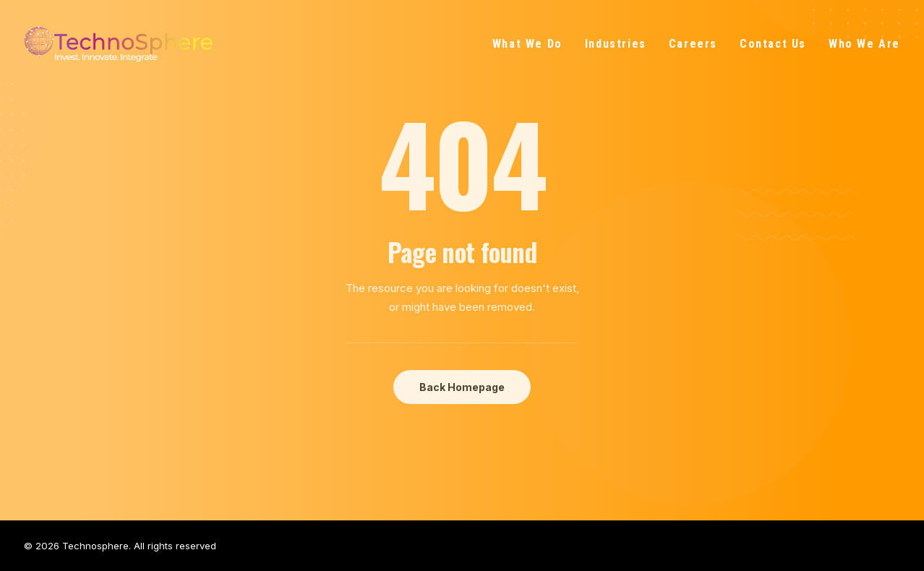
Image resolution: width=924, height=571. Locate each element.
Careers (693, 44)
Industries (616, 44)
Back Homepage (462, 387)
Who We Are (864, 44)
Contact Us (773, 44)
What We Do (527, 44)
